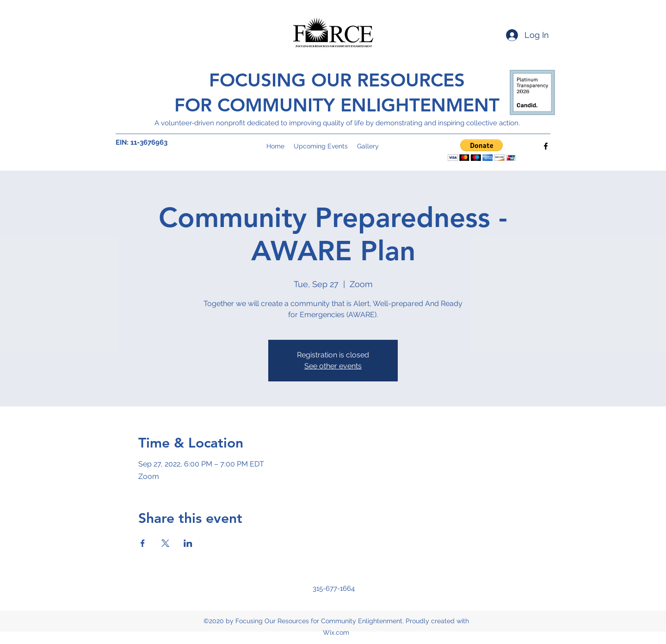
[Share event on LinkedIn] (188, 543)
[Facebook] (546, 146)
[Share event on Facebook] (143, 543)
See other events (333, 366)
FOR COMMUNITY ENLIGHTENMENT (337, 105)
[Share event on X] (165, 543)
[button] (482, 150)
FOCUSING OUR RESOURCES (337, 80)
